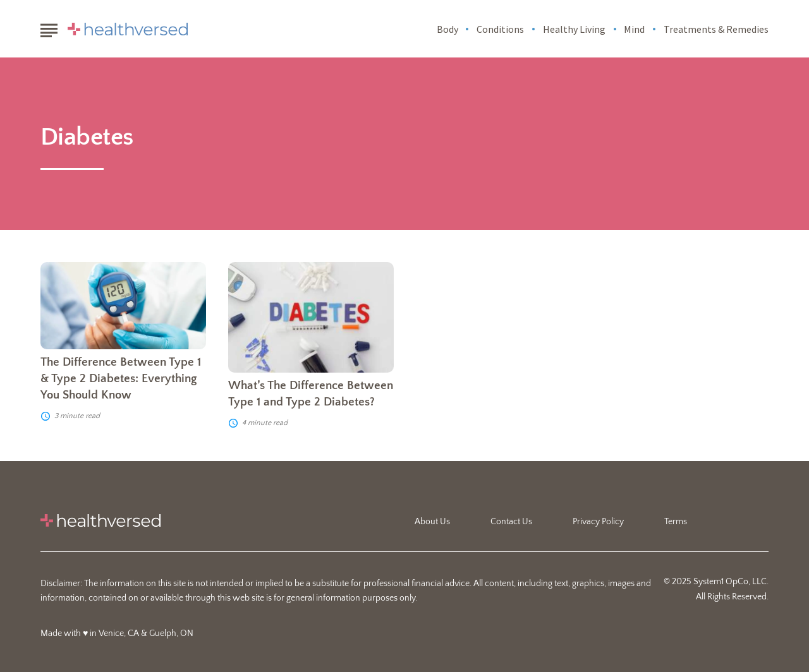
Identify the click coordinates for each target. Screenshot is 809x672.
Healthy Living (574, 29)
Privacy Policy (598, 522)
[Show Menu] (49, 28)
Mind (634, 29)
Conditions (500, 29)
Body (447, 29)
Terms (676, 522)
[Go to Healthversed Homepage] (128, 29)
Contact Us (511, 522)
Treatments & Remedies (716, 29)
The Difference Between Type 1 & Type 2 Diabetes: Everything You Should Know (121, 379)
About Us (432, 522)
